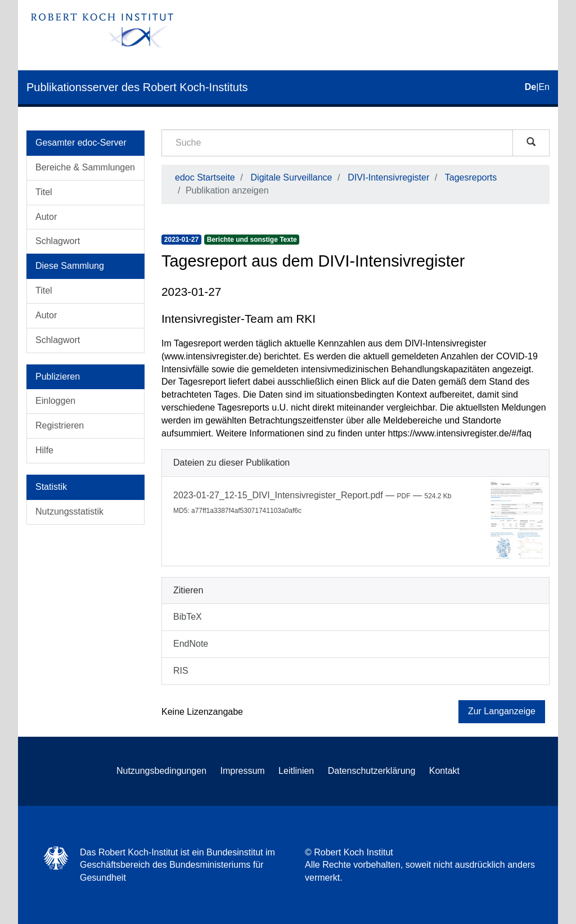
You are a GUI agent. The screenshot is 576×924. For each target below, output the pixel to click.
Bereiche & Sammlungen (85, 167)
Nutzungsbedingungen (161, 771)
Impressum (243, 771)
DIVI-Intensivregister (388, 177)
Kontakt (444, 771)
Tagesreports (471, 177)
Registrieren (60, 425)
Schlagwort (58, 241)
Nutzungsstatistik (69, 511)
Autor (46, 217)
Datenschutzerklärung (372, 771)
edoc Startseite (205, 177)
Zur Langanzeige (502, 711)
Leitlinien (296, 771)
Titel (44, 192)
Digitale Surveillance (292, 177)
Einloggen (55, 401)
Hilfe (44, 450)
